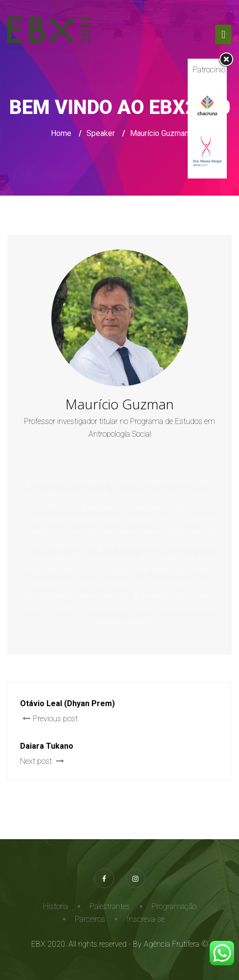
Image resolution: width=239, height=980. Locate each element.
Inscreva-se (146, 919)
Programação (174, 906)
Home (61, 133)
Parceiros (90, 919)
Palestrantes (110, 906)
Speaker (101, 133)
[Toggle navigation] (223, 34)
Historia (55, 906)
